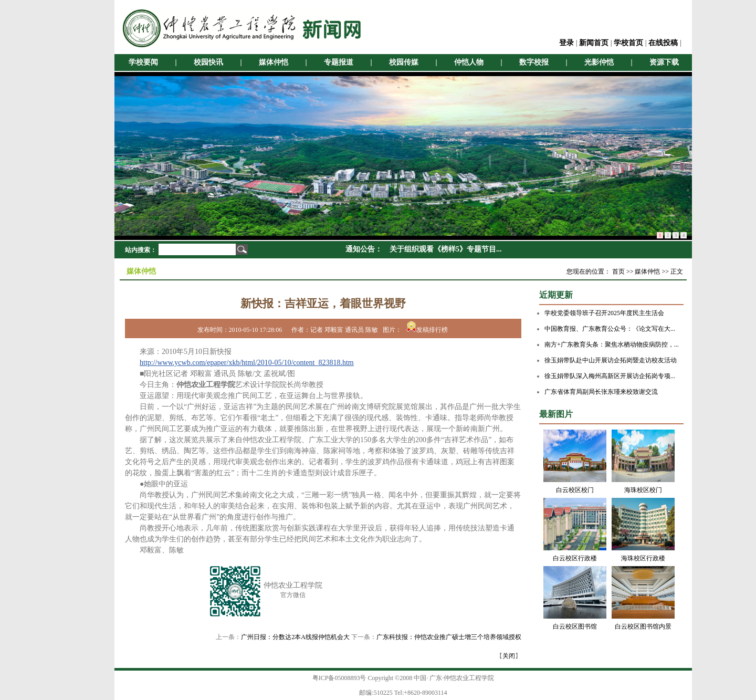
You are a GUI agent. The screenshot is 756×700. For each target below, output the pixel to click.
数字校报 (534, 62)
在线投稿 (663, 43)
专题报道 (339, 62)
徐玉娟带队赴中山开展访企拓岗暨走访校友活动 (611, 360)
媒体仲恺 (274, 62)
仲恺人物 (469, 62)
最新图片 (556, 414)
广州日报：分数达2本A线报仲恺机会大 (295, 637)
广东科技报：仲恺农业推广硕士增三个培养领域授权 (449, 637)
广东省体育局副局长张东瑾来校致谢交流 (601, 392)
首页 (618, 271)
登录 (566, 43)
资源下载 (664, 62)
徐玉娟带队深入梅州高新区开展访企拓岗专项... (610, 376)
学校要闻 (143, 62)
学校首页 (628, 43)
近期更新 (556, 295)
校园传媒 (404, 62)
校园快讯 (208, 62)
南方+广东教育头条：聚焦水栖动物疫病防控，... (612, 344)
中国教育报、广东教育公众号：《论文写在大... (610, 329)
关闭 (509, 656)
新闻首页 (594, 43)
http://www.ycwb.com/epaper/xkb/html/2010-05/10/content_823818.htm (247, 363)
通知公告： (364, 249)
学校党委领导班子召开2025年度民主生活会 (604, 313)
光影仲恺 (599, 62)
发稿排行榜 (427, 330)
